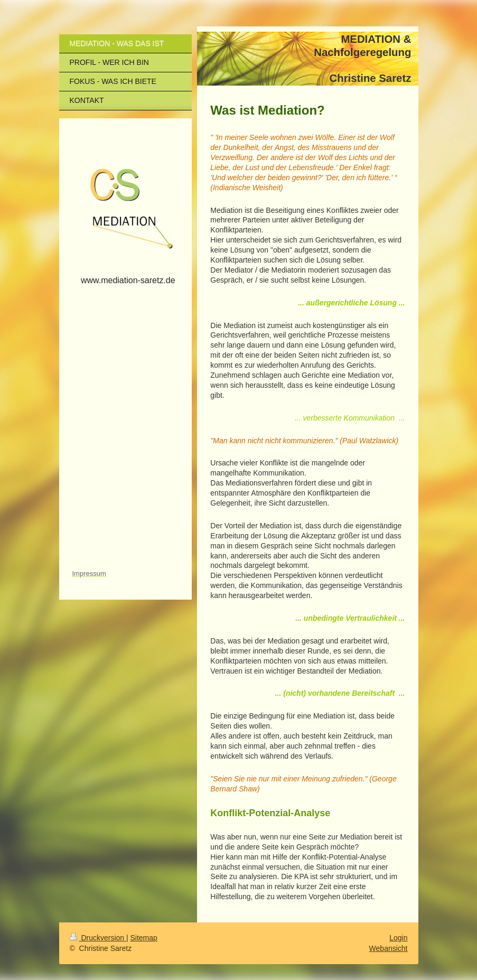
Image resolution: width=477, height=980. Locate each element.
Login (398, 938)
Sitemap (144, 938)
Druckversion (98, 938)
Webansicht (389, 948)
